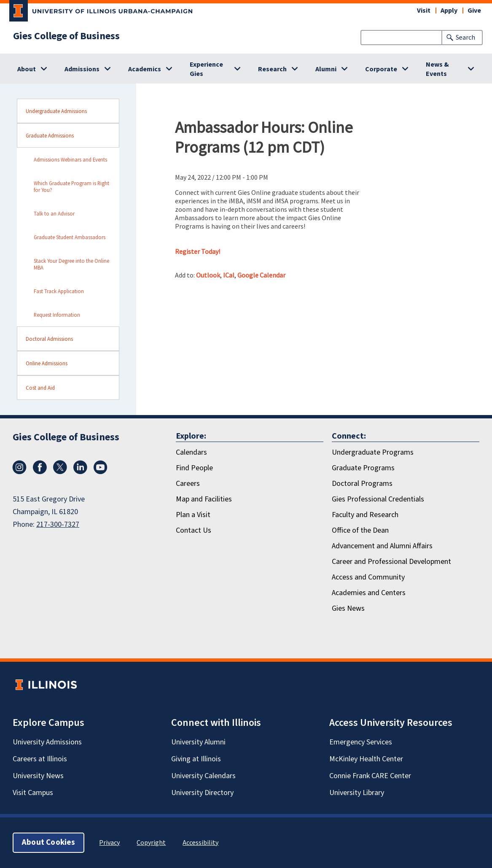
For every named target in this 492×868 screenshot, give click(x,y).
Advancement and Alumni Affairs (382, 546)
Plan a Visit (193, 515)
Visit (424, 11)
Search (465, 38)
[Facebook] (40, 472)
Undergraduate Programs (373, 452)
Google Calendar (261, 275)
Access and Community (368, 577)
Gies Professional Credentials (378, 499)
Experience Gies (206, 69)
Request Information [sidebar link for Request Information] (57, 315)
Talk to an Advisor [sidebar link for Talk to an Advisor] (54, 213)
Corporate (381, 69)
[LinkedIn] (80, 472)
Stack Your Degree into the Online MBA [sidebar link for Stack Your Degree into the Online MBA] (71, 264)
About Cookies (48, 842)
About (27, 69)
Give (474, 11)
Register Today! (198, 251)
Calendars (191, 452)
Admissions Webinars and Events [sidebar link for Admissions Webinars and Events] (70, 159)
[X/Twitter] (60, 472)
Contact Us (194, 530)
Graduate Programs (363, 468)
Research (272, 69)
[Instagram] (19, 472)
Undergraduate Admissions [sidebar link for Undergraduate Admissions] (56, 111)
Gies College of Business (66, 36)
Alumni (326, 69)
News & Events (437, 69)
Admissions (82, 69)
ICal (229, 275)
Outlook (208, 275)
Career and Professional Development (391, 562)
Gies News (348, 608)
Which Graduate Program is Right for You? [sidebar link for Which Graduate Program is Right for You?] (71, 186)
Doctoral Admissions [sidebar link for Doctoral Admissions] (49, 339)
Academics (145, 69)
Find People (194, 468)
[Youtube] (100, 472)
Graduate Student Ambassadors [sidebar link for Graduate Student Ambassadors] (70, 237)
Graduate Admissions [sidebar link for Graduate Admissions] (50, 135)
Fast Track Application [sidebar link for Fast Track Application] (59, 291)
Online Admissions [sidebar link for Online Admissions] (47, 363)
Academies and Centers (369, 593)
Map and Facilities (204, 499)
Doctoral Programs (362, 484)
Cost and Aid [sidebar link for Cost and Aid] (40, 388)
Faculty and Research (365, 515)
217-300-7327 (58, 524)
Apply (449, 11)
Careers (188, 484)
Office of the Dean (360, 530)
